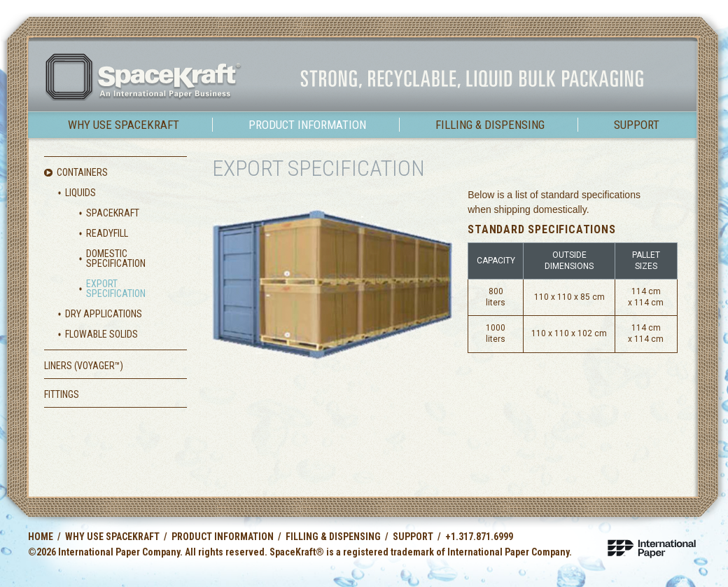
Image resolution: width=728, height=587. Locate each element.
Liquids (80, 193)
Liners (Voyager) (84, 366)
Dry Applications (104, 314)
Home (41, 537)
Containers (82, 172)
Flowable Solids (101, 334)
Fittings (62, 394)
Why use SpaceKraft (124, 125)
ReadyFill (107, 233)
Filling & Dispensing (490, 125)
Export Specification (116, 289)
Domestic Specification (116, 258)
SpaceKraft (113, 213)
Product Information (307, 125)
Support (637, 125)
